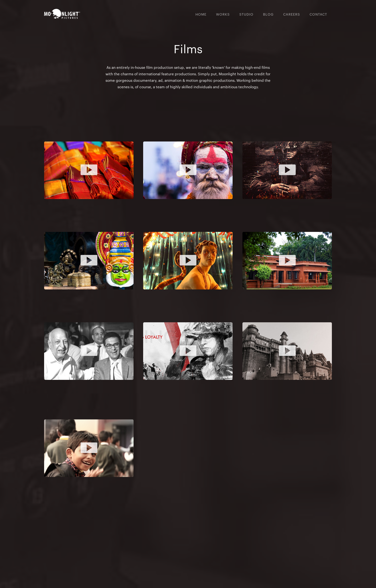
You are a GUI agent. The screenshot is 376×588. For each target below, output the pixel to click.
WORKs (223, 14)
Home (201, 14)
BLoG (268, 14)
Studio (246, 14)
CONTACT (318, 14)
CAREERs (292, 14)
